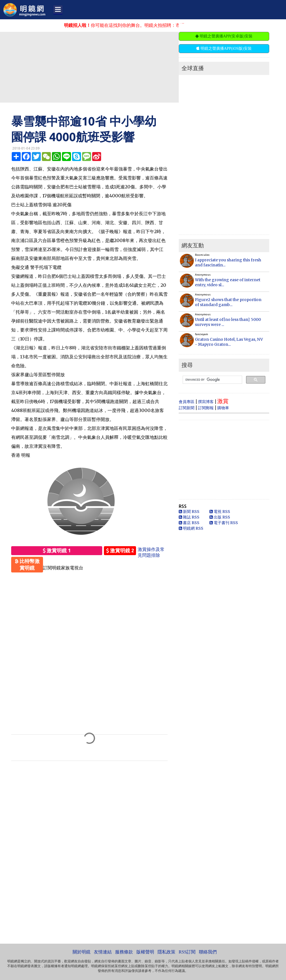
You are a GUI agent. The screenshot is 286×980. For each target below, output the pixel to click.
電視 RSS (220, 512)
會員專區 (187, 402)
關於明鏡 (82, 952)
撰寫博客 (206, 402)
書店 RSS (189, 523)
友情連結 (103, 952)
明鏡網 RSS (191, 528)
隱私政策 (166, 952)
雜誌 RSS (189, 517)
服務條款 (124, 952)
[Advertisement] (135, 67)
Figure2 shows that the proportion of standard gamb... (228, 302)
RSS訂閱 (187, 952)
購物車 (223, 408)
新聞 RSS (189, 512)
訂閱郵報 (206, 408)
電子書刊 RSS (224, 523)
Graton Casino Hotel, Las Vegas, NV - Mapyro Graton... (229, 342)
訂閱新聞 (187, 408)
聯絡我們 (208, 952)
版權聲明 (145, 952)
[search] (212, 380)
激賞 (223, 401)
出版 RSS (220, 517)
